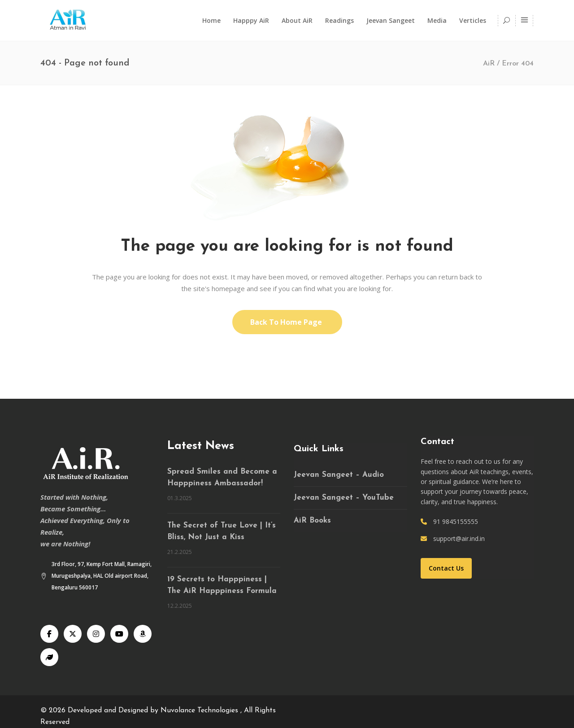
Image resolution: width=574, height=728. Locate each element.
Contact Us (446, 568)
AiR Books (312, 521)
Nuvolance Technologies (200, 711)
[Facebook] (49, 634)
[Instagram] (96, 634)
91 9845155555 (456, 521)
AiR (489, 64)
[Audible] (143, 634)
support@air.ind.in (459, 538)
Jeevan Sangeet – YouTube (344, 498)
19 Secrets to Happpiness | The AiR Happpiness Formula (222, 585)
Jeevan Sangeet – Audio (339, 475)
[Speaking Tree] (49, 657)
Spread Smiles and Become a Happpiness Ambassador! (222, 477)
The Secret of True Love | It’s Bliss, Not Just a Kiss (222, 531)
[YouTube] (119, 634)
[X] (73, 634)
